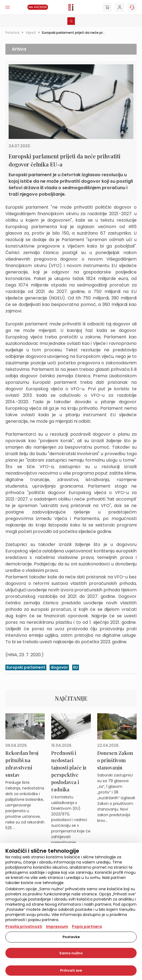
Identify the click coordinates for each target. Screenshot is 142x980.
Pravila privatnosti (24, 926)
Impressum (57, 926)
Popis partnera (87, 926)
